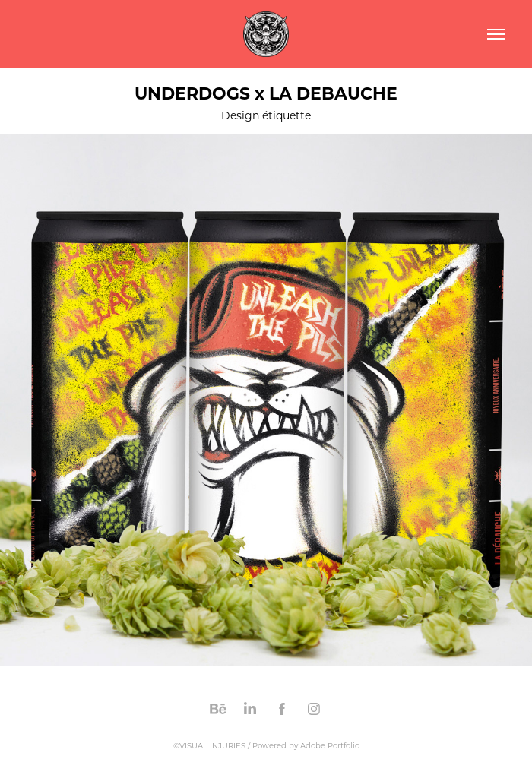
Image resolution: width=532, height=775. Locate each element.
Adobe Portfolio (330, 746)
